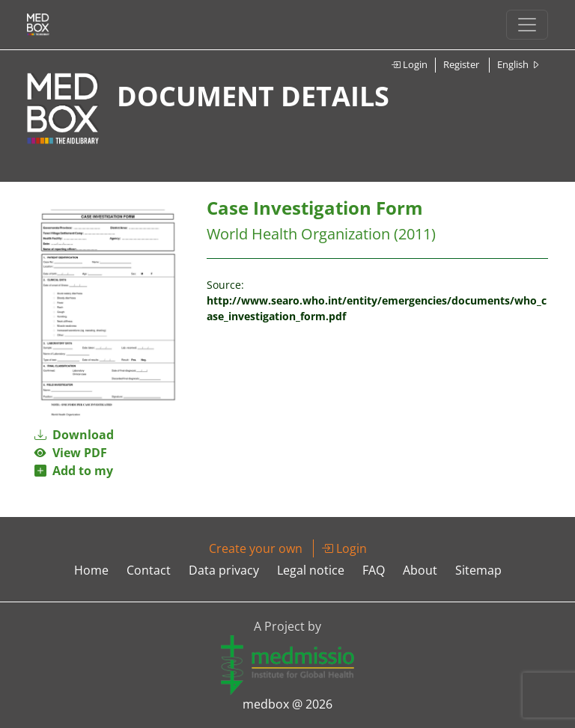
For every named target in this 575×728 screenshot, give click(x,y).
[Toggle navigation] (527, 25)
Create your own (256, 548)
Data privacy (224, 570)
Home (91, 570)
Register (461, 64)
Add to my (74, 471)
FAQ (374, 570)
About (420, 570)
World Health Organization (298, 234)
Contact (149, 570)
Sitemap (478, 570)
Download (74, 435)
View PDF (71, 453)
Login (409, 64)
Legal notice (311, 570)
